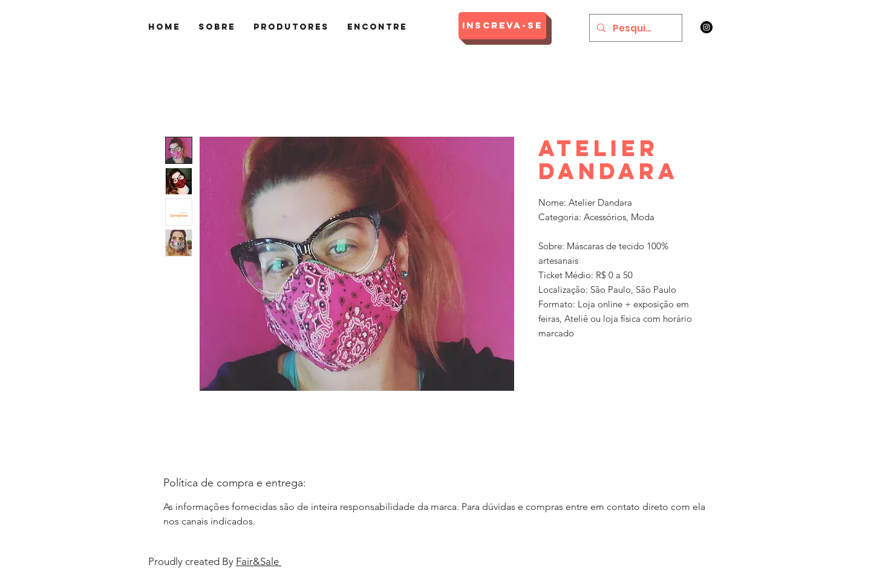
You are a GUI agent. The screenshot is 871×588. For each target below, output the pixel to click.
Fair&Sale (259, 561)
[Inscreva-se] (502, 26)
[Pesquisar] (634, 28)
